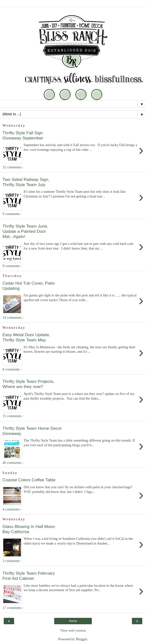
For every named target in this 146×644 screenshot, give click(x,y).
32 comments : (13, 167)
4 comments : (12, 509)
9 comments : (12, 214)
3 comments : (12, 561)
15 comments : (13, 416)
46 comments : (13, 463)
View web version (73, 630)
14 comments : (13, 317)
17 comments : (13, 608)
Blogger (81, 639)
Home (73, 621)
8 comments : (12, 369)
